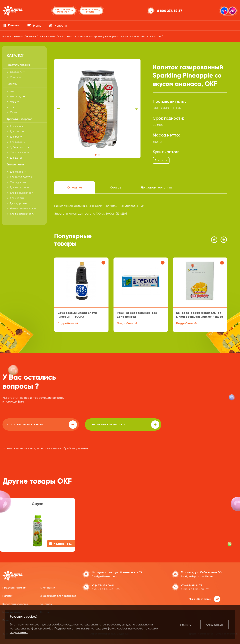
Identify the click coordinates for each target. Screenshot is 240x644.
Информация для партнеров (58, 595)
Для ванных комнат (21, 193)
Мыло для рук (18, 182)
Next (136, 109)
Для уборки (17, 198)
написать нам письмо (97, 425)
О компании (47, 587)
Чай (12, 107)
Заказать (161, 160)
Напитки (8, 595)
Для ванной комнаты (22, 214)
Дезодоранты (18, 203)
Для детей (16, 158)
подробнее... (19, 632)
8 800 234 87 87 (170, 11)
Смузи (14, 112)
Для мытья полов (20, 187)
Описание (75, 187)
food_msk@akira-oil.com (197, 576)
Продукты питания (14, 587)
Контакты (46, 603)
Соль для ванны (19, 153)
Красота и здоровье (16, 603)
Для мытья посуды (21, 177)
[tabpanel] (97, 109)
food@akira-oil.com (104, 576)
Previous (58, 109)
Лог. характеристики (156, 187)
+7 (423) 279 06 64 (103, 585)
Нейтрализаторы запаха (25, 209)
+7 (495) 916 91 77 (191, 585)
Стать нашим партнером (32, 425)
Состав (115, 187)
